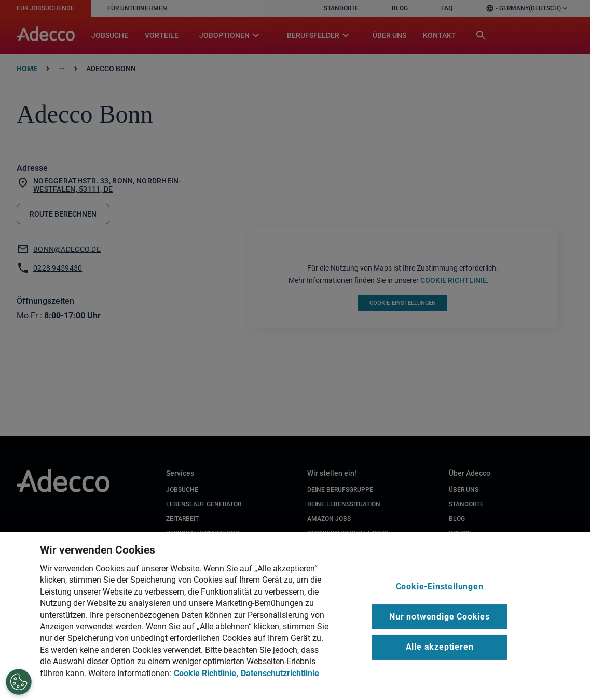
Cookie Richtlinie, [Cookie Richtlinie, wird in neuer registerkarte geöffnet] (206, 673)
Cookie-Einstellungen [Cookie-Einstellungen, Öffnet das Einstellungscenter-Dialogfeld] (440, 587)
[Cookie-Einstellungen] (19, 682)
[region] (295, 616)
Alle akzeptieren (440, 647)
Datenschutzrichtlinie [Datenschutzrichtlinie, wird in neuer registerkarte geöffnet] (280, 673)
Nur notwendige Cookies (440, 617)
